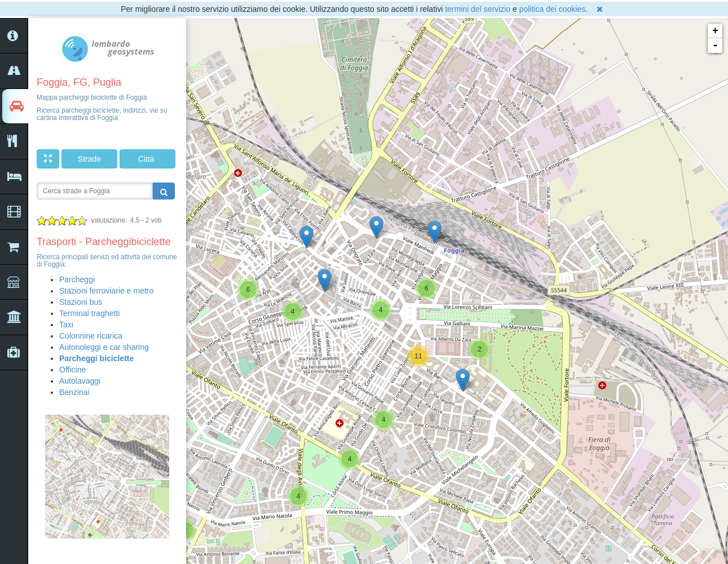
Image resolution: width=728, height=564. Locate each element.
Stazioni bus (81, 302)
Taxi (66, 325)
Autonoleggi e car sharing (104, 347)
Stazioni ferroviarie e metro (106, 291)
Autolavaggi (80, 381)
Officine (72, 370)
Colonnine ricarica (91, 336)
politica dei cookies (553, 9)
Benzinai (74, 392)
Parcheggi (77, 279)
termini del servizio (478, 9)
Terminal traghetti (89, 313)
